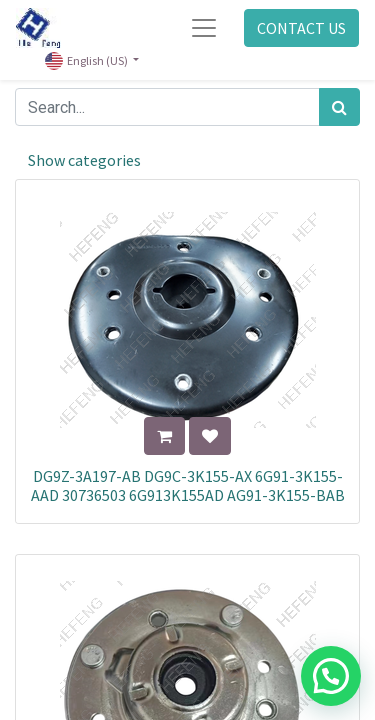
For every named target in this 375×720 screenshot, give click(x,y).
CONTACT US (301, 28)
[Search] (339, 107)
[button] (164, 436)
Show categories (84, 160)
